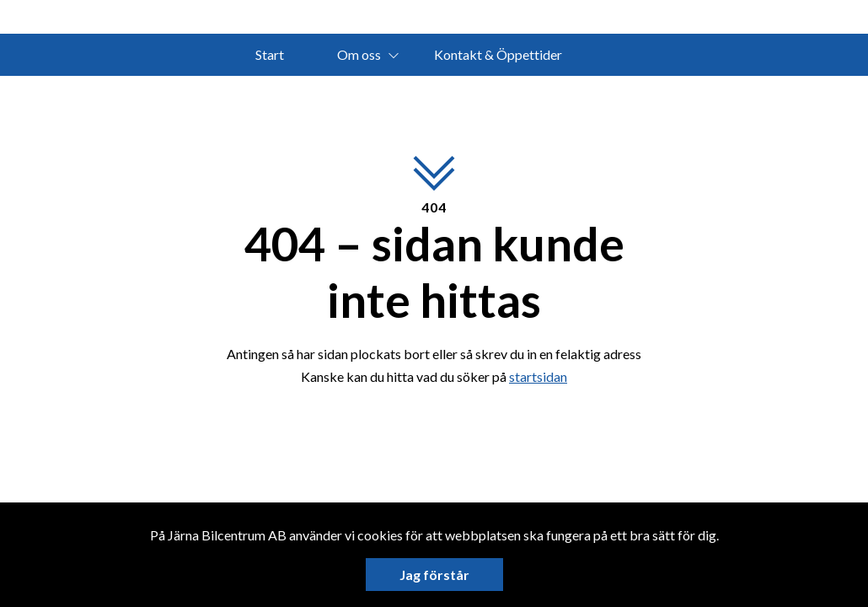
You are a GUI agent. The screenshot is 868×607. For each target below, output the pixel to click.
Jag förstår (434, 575)
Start (270, 54)
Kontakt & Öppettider (498, 54)
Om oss (359, 54)
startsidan (538, 376)
